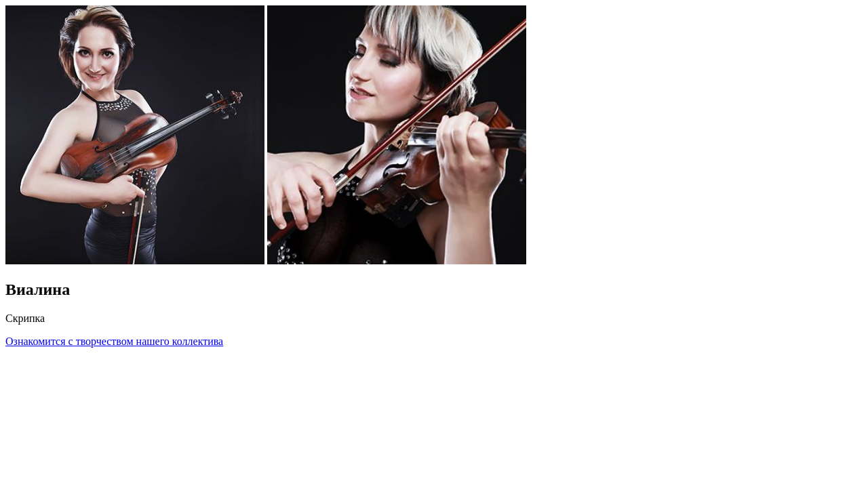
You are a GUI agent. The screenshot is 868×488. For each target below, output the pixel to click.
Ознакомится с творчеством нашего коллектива (114, 341)
